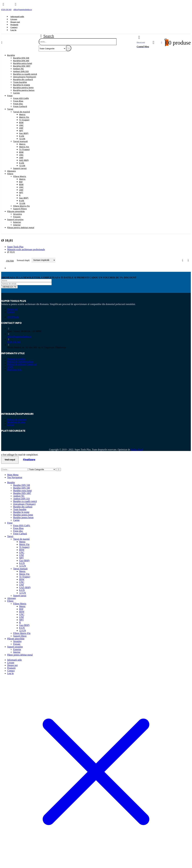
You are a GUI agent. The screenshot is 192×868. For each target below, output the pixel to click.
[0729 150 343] (6, 8)
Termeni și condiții (16, 359)
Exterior (17, 222)
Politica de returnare (17, 419)
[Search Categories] (52, 48)
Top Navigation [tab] (15, 477)
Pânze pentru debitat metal (21, 228)
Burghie (11, 55)
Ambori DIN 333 (21, 71)
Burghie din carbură (23, 79)
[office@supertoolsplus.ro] (23, 8)
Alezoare (11, 171)
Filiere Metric (20, 176)
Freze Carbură (20, 106)
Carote (16, 93)
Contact (14, 27)
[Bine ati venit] (143, 43)
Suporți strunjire (15, 219)
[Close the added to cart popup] (189, 3)
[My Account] (154, 43)
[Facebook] (38, 7)
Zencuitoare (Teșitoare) (25, 77)
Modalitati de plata (16, 422)
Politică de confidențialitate (20, 362)
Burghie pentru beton (24, 90)
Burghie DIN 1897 (22, 66)
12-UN (22, 139)
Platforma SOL (14, 370)
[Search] (69, 48)
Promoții (14, 25)
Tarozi (10, 109)
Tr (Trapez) (24, 149)
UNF (21, 128)
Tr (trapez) (24, 120)
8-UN (22, 136)
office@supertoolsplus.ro (19, 337)
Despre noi (15, 22)
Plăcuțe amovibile (16, 211)
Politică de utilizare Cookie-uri (22, 364)
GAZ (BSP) (24, 160)
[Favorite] (162, 43)
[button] (46, 36)
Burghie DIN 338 (21, 58)
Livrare (14, 19)
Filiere (10, 174)
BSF (21, 182)
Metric (22, 114)
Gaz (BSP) (24, 133)
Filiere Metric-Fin (21, 206)
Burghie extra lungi (23, 63)
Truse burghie (20, 82)
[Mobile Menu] (2, 43)
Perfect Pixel (137, 450)
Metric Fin (24, 117)
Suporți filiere (20, 209)
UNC (21, 125)
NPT (21, 131)
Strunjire (18, 214)
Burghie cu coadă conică (25, 74)
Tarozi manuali (20, 141)
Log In (13, 30)
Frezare (17, 217)
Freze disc (18, 104)
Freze (10, 96)
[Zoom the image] (96, 383)
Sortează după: (24, 260)
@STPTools (13, 317)
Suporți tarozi (20, 168)
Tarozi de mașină (22, 112)
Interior (17, 225)
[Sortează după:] (43, 260)
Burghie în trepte (22, 85)
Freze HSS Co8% (21, 98)
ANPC (10, 367)
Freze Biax (18, 101)
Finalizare (29, 460)
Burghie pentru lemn (23, 88)
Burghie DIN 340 (21, 61)
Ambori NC (18, 69)
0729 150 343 (14, 342)
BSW (21, 123)
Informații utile (17, 17)
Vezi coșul (10, 460)
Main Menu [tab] (13, 475)
